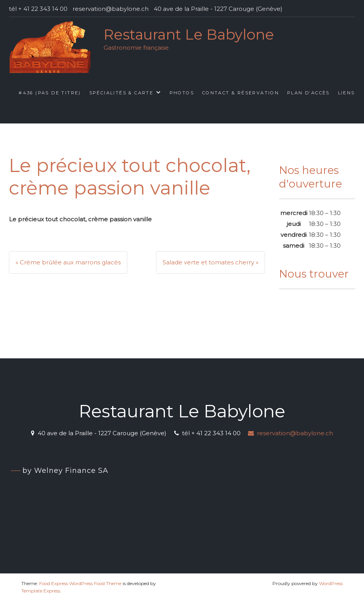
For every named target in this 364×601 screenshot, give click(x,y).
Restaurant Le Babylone (189, 34)
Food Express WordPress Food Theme (80, 583)
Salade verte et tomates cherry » (211, 262)
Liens (347, 93)
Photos (182, 93)
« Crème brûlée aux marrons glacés (68, 262)
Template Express (41, 591)
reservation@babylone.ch (290, 433)
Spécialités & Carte (121, 93)
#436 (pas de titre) (50, 93)
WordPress (331, 583)
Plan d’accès (309, 93)
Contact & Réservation (241, 93)
